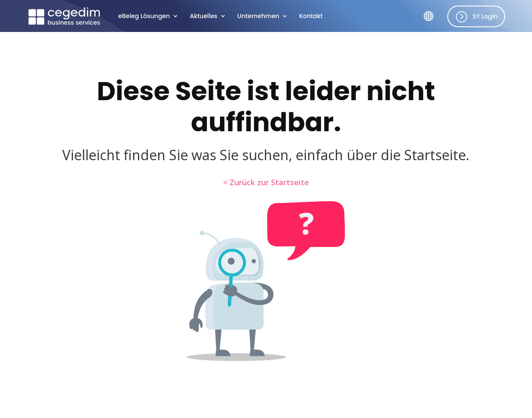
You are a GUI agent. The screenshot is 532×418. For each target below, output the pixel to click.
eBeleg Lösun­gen (144, 17)
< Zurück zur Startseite (266, 182)
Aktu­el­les (204, 17)
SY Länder (432, 22)
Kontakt (311, 17)
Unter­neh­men (258, 17)
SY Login (485, 16)
